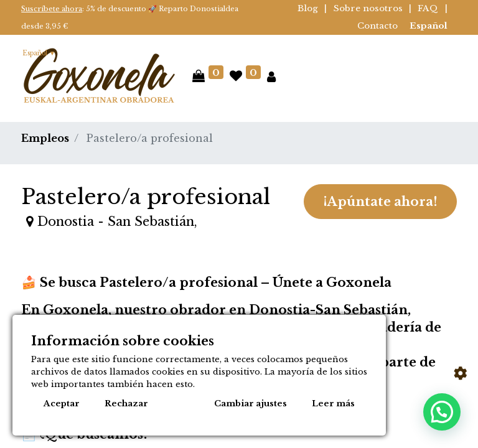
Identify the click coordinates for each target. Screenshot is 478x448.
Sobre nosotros (368, 8)
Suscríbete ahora (52, 9)
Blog (308, 8)
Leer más (333, 404)
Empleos (45, 138)
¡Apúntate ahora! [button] (380, 202)
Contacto (377, 26)
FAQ (428, 8)
